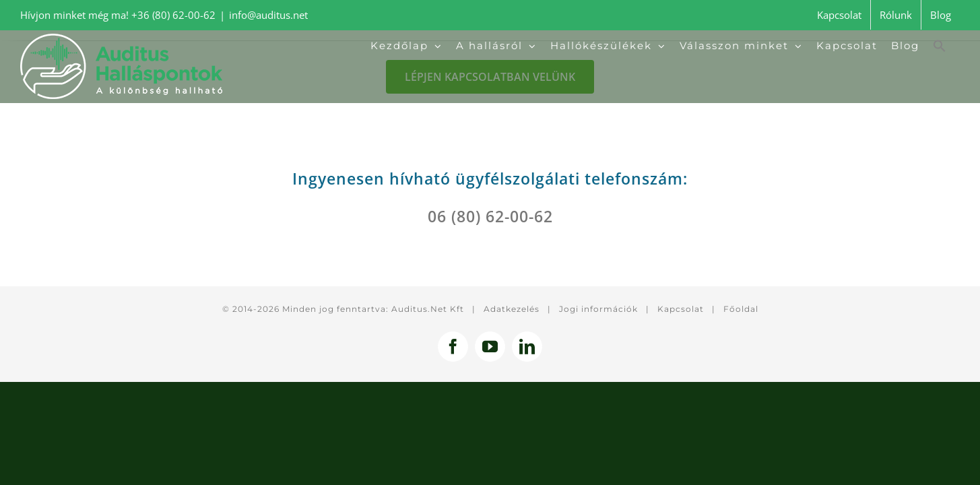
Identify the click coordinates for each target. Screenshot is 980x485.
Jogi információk (598, 309)
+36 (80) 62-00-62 (173, 15)
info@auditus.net (268, 15)
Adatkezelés (512, 309)
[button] (953, 45)
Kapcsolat (681, 309)
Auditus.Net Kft (428, 309)
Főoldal (741, 309)
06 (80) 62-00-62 (490, 216)
